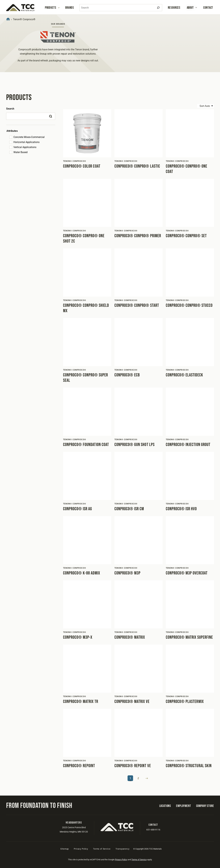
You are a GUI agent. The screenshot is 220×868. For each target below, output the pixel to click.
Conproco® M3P (128, 573)
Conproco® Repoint (79, 766)
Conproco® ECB (127, 375)
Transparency (122, 849)
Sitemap (65, 849)
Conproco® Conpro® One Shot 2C (84, 239)
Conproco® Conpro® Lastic (137, 166)
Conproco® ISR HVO (181, 509)
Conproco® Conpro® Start (137, 305)
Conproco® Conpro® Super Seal (86, 378)
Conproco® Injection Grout (188, 445)
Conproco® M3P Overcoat (187, 573)
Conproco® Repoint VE (133, 766)
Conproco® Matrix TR (81, 702)
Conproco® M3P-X (78, 637)
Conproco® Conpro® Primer (138, 236)
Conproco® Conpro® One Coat (187, 169)
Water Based (20, 152)
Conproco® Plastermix (185, 702)
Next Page (147, 778)
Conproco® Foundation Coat (86, 445)
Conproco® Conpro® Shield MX (86, 308)
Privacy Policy (81, 849)
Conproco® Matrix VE (132, 702)
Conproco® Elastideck (184, 375)
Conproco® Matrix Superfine (189, 637)
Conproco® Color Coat (82, 166)
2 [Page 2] (138, 778)
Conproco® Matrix (130, 637)
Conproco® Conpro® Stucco (189, 305)
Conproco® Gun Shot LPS (135, 445)
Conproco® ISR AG (78, 509)
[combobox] (121, 8)
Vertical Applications (25, 147)
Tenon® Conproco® (75, 161)
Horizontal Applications (26, 142)
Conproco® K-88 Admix (82, 573)
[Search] (158, 8)
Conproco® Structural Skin (189, 766)
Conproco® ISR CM (129, 509)
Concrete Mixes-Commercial (29, 137)
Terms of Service (102, 849)
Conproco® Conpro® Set (186, 236)
